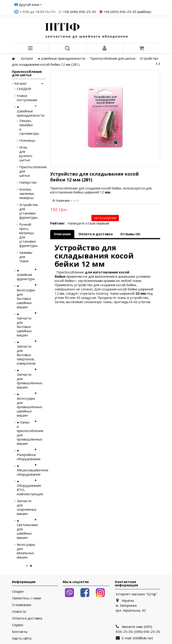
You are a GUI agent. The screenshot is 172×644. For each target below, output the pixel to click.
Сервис (18, 625)
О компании (22, 605)
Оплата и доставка (96, 234)
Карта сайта (22, 638)
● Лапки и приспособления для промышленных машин (24, 433)
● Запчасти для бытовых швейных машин (24, 325)
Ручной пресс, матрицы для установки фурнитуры (22, 235)
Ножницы (22, 140)
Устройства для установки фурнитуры (22, 211)
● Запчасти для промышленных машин (24, 379)
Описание (62, 234)
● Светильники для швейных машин (24, 529)
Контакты (20, 632)
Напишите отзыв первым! (88, 223)
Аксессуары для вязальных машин (24, 551)
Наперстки (22, 182)
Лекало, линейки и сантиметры (22, 127)
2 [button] (31, 566)
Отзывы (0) (130, 234)
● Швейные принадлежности (24, 111)
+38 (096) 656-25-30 (79, 12)
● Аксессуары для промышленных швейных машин (24, 405)
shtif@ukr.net (143, 638)
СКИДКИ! (24, 89)
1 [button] (27, 566)
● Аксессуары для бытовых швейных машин (24, 296)
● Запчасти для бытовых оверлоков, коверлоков (24, 353)
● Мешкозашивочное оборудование (24, 470)
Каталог (21, 83)
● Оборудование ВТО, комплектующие (24, 488)
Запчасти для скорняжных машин (24, 507)
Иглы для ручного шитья (22, 154)
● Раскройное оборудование (24, 455)
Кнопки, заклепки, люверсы (22, 194)
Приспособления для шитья (22, 171)
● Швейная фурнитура (24, 275)
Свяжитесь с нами (27, 598)
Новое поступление (24, 98)
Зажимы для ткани (22, 257)
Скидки (18, 591)
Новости (19, 611)
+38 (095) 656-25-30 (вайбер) (127, 12)
